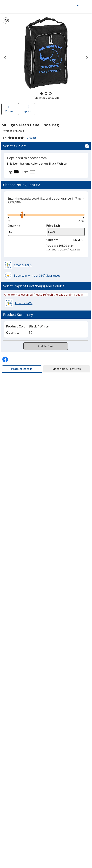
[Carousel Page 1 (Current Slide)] (42, 94)
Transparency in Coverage (21, 804)
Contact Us (10, 668)
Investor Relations (15, 685)
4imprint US (11, 859)
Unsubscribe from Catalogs (21, 719)
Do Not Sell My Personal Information (28, 702)
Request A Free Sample (26, 381)
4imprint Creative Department (23, 823)
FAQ (6, 762)
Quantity (14, 226)
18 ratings (31, 138)
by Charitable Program (24, 839)
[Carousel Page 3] (50, 94)
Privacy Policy (12, 694)
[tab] (22, 369)
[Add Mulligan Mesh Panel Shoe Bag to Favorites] (6, 21)
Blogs (7, 753)
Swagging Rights (15, 795)
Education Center (14, 737)
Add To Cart (46, 346)
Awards (8, 745)
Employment (11, 676)
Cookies (9, 710)
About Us (9, 651)
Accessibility (11, 659)
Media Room (11, 770)
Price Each (53, 226)
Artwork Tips (12, 831)
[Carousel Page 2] (46, 94)
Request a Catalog (15, 787)
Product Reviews (14, 778)
